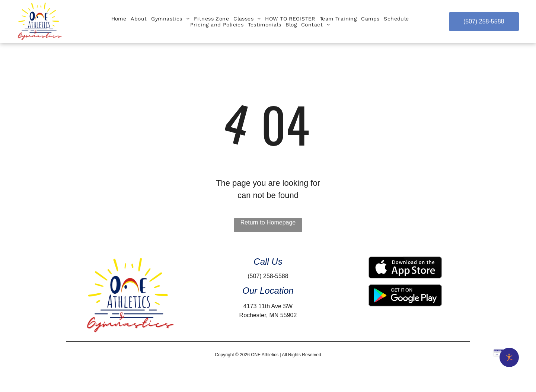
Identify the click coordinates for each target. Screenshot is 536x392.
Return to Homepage (268, 222)
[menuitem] (119, 19)
